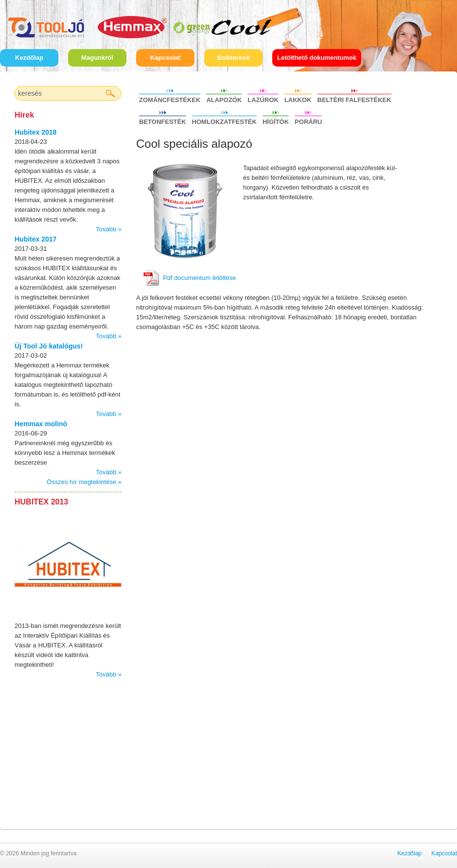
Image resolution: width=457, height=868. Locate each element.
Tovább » (109, 229)
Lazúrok (263, 99)
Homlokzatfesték (224, 121)
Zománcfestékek (170, 99)
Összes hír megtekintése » (84, 482)
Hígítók (276, 121)
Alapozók (224, 99)
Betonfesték (163, 121)
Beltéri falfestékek (354, 99)
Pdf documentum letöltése (199, 278)
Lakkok (298, 99)
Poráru (308, 121)
